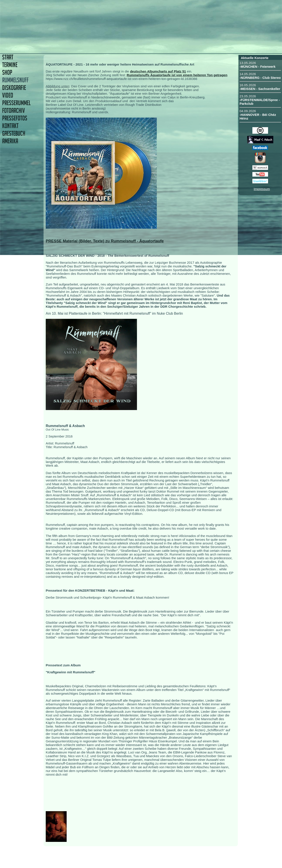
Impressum (262, 189)
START (8, 57)
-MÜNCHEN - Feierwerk (258, 67)
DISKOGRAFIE (14, 88)
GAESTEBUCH (14, 133)
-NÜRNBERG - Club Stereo (260, 78)
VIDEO (8, 95)
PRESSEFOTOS (15, 118)
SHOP (7, 72)
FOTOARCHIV (14, 111)
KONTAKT (10, 126)
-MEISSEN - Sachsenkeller (260, 89)
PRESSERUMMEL (16, 103)
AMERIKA (10, 141)
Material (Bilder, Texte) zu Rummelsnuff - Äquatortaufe (113, 241)
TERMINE (10, 65)
